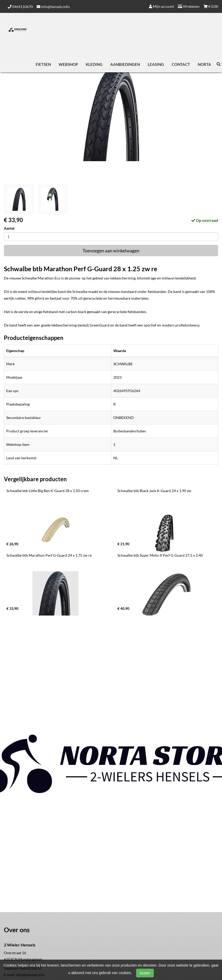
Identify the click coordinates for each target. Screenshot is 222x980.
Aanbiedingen (125, 64)
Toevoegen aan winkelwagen (111, 251)
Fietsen (43, 64)
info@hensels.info (53, 7)
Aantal (9, 228)
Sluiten (145, 973)
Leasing (156, 64)
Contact (181, 64)
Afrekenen (189, 6)
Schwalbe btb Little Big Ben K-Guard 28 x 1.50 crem (48, 491)
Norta (204, 64)
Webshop (68, 64)
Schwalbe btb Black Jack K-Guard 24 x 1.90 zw (154, 491)
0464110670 (20, 7)
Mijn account (161, 6)
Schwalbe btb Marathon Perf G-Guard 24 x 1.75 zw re (49, 555)
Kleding (94, 64)
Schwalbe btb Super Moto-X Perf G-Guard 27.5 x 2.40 (160, 555)
